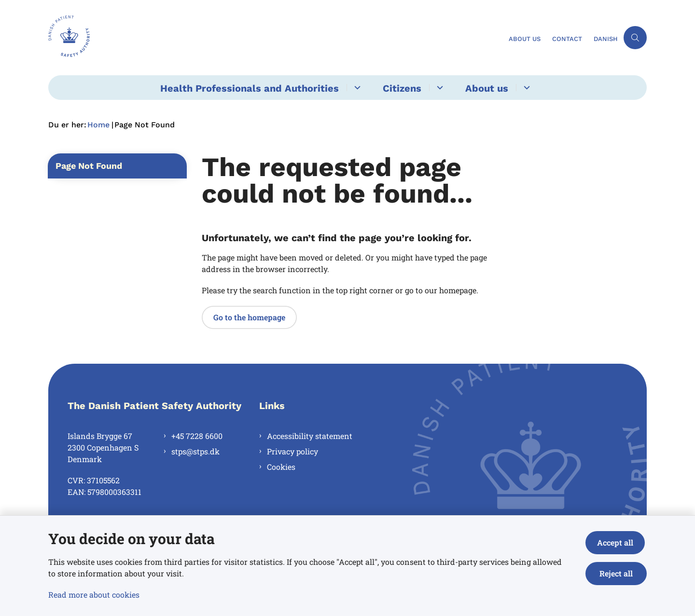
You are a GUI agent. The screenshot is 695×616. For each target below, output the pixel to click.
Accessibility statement (310, 436)
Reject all (617, 573)
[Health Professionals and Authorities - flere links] (356, 88)
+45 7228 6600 (197, 436)
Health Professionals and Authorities (250, 88)
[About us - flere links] (525, 88)
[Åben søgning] (635, 38)
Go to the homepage (249, 317)
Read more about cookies (94, 595)
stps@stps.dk (195, 451)
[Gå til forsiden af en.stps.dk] (276, 38)
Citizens (402, 88)
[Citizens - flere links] (438, 88)
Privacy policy (292, 451)
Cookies (281, 467)
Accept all (617, 542)
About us (487, 88)
